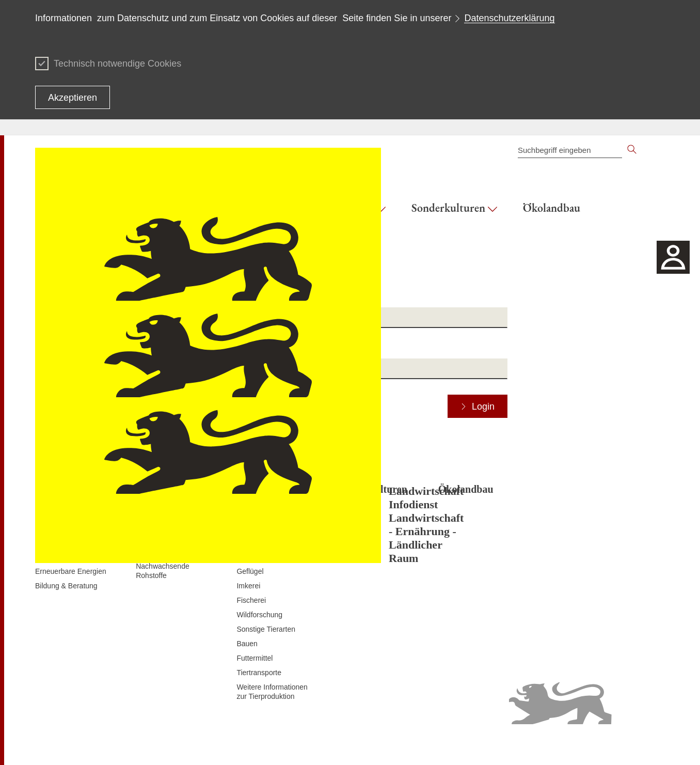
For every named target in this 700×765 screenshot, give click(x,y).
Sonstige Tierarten (266, 629)
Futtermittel (254, 658)
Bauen (247, 644)
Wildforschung (259, 615)
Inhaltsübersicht (355, 744)
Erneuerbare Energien (71, 571)
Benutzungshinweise (591, 744)
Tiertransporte (259, 673)
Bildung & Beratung (66, 586)
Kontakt (397, 744)
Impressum (647, 744)
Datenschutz (435, 744)
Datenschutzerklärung (509, 18)
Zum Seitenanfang (65, 745)
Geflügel (250, 571)
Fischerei (251, 600)
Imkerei (248, 586)
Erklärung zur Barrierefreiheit (506, 744)
